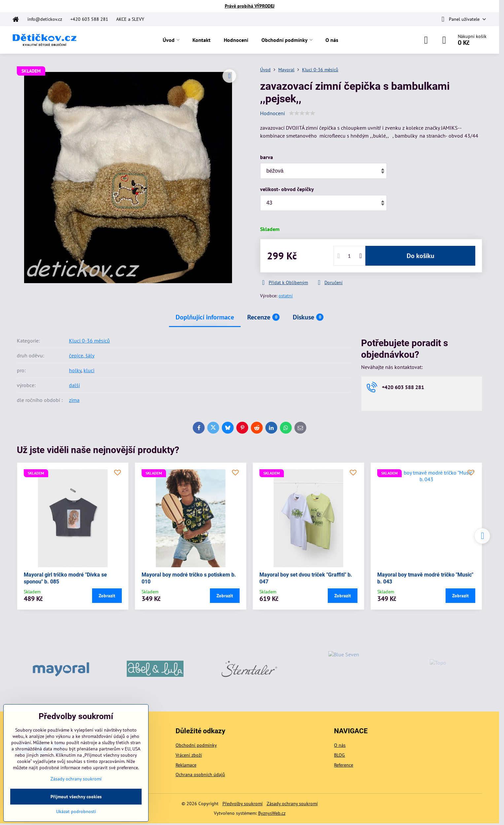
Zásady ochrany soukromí (292, 804)
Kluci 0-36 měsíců (89, 341)
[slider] (302, 113)
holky (75, 370)
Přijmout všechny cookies (76, 797)
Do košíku (420, 256)
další (74, 385)
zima (74, 400)
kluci (89, 370)
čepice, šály (82, 355)
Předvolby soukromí (243, 804)
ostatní (286, 296)
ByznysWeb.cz (272, 813)
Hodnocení (272, 113)
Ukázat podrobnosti (76, 811)
